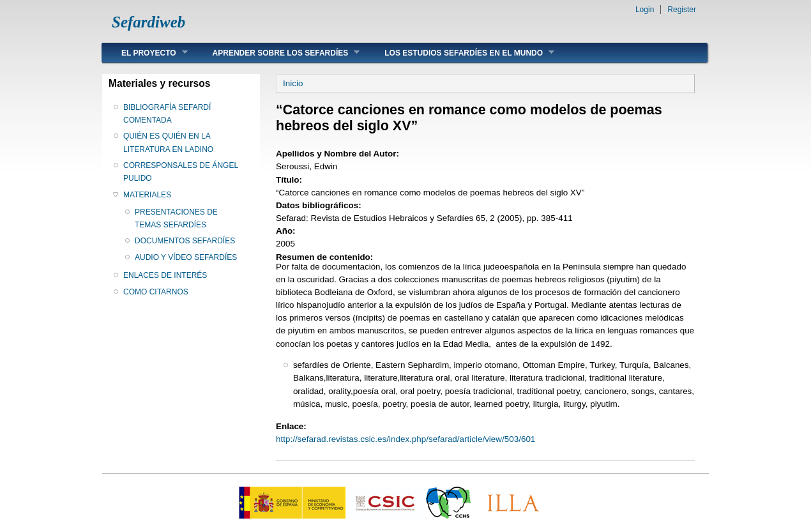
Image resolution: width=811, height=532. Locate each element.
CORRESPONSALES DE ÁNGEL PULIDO (181, 172)
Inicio (293, 83)
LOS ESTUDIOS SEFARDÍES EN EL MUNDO (460, 53)
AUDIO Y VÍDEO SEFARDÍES (186, 257)
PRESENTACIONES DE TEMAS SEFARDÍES (176, 218)
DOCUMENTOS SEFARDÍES (185, 241)
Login (645, 10)
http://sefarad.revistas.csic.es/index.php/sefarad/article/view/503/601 (405, 439)
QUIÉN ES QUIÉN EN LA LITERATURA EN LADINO (168, 142)
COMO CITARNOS (156, 292)
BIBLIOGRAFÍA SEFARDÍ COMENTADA (167, 114)
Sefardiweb (148, 22)
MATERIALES (147, 195)
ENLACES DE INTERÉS (165, 275)
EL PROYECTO (145, 53)
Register (682, 10)
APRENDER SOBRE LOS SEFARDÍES (277, 53)
